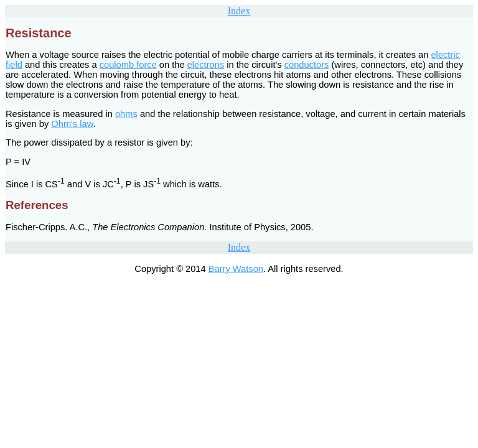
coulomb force (128, 65)
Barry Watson (236, 269)
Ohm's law (72, 124)
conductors (307, 65)
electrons (206, 65)
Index (239, 11)
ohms (126, 114)
